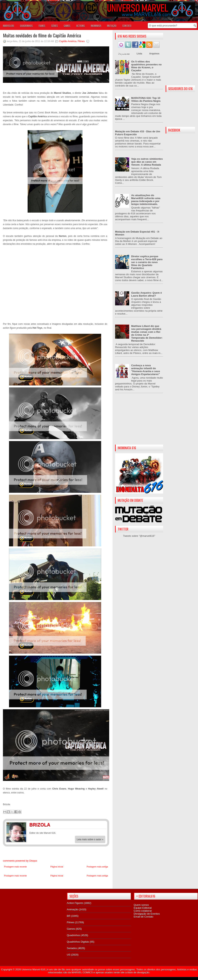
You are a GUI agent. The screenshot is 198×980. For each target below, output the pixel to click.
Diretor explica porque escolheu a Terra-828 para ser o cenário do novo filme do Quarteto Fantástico (147, 262)
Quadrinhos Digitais (78, 942)
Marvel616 (9, 26)
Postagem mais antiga (97, 867)
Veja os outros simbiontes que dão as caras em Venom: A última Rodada (147, 162)
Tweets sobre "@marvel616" (139, 536)
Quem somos (141, 905)
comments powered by (20, 861)
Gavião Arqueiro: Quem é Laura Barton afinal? (146, 294)
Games (71, 929)
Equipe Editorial (143, 908)
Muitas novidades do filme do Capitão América (42, 35)
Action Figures (75, 903)
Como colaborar (143, 911)
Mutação (112, 26)
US (69, 955)
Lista (139, 54)
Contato (127, 26)
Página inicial (57, 867)
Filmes (81, 41)
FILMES (42, 26)
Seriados (72, 948)
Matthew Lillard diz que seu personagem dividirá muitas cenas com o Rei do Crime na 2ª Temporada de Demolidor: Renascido (147, 333)
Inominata (96, 26)
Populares (124, 54)
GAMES (67, 26)
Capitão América (68, 41)
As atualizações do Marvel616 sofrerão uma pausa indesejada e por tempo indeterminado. (146, 200)
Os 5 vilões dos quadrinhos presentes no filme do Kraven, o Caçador (146, 66)
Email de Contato (144, 917)
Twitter (102, 825)
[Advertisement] (139, 422)
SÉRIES (54, 26)
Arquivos (154, 54)
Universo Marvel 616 (33, 970)
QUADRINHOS (26, 26)
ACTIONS (81, 26)
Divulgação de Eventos (147, 914)
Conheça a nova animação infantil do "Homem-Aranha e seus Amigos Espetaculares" (146, 370)
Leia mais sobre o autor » (90, 839)
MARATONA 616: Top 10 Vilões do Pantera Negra (146, 99)
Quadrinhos (73, 935)
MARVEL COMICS (82, 972)
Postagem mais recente (15, 867)
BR (69, 916)
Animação (73, 909)
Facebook (94, 825)
